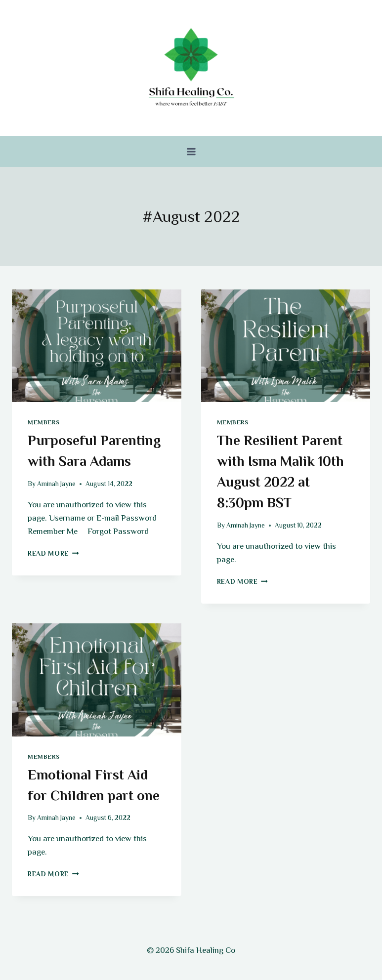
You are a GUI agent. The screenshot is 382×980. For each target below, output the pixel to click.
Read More (53, 553)
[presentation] (97, 346)
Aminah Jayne (56, 484)
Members (43, 422)
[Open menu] (191, 151)
